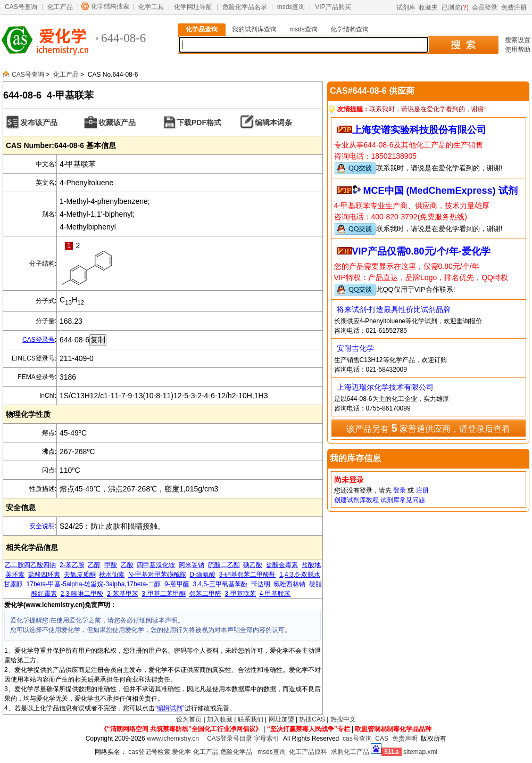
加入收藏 (220, 719)
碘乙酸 (253, 565)
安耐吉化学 (355, 348)
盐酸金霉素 (282, 565)
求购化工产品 (350, 752)
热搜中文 (343, 719)
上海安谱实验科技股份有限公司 (419, 130)
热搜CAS (312, 719)
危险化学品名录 (245, 7)
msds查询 (291, 7)
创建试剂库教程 (356, 500)
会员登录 (485, 7)
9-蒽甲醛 (177, 584)
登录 (400, 490)
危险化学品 (236, 752)
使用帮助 (518, 50)
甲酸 (111, 565)
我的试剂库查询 (254, 29)
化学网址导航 (193, 7)
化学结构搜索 (110, 6)
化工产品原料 (308, 752)
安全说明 (42, 526)
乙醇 (94, 565)
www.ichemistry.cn (173, 739)
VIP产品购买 (333, 7)
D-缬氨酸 (202, 575)
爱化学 (181, 752)
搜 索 (463, 45)
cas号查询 (357, 739)
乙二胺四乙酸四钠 (30, 565)
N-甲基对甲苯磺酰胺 (157, 575)
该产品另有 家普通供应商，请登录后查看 (428, 428)
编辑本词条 (273, 122)
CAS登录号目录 (230, 739)
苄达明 (261, 584)
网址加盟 (281, 719)
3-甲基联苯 (240, 594)
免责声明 (405, 739)
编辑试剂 (170, 708)
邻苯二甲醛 (205, 594)
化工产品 (60, 7)
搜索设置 (518, 40)
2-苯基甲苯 (123, 594)
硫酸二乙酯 (224, 565)
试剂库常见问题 (403, 500)
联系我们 (251, 719)
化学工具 (151, 7)
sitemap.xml (420, 752)
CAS (382, 739)
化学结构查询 (350, 29)
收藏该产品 (117, 122)
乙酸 (127, 565)
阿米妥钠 (192, 565)
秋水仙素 (112, 575)
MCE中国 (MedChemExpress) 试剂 (440, 191)
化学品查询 (202, 29)
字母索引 (267, 739)
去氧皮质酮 (80, 575)
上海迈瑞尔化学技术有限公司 (385, 387)
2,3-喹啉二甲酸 (82, 594)
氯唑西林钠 (289, 584)
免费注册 (514, 7)
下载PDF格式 (199, 122)
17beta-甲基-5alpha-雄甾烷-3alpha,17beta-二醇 (94, 584)
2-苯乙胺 (72, 565)
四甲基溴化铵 (156, 565)
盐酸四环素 (44, 575)
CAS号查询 (21, 7)
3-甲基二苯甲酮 (164, 594)
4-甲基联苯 (275, 594)
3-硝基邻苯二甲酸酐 (248, 575)
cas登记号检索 (149, 752)
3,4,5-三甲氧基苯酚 (220, 584)
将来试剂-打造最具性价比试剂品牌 (394, 309)
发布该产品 (39, 122)
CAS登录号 (39, 340)
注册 (422, 490)
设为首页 (189, 719)
